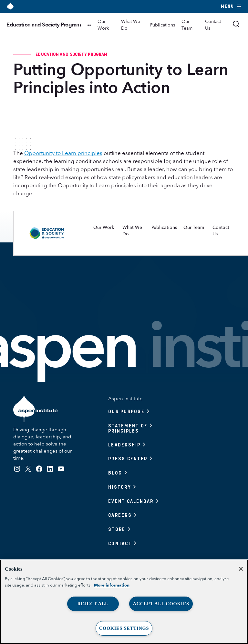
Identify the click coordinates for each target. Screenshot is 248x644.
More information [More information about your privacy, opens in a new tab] (112, 585)
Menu (231, 6)
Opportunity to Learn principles (63, 153)
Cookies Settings (124, 628)
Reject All (93, 604)
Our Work (103, 25)
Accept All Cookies (161, 604)
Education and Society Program (44, 25)
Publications (163, 25)
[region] (124, 602)
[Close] (241, 569)
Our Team (187, 25)
